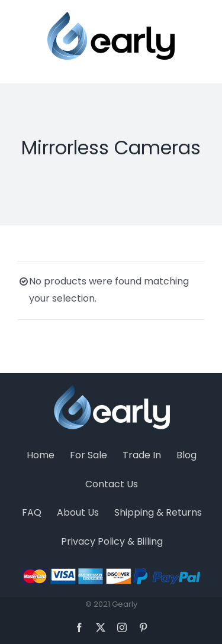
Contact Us (112, 484)
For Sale (89, 455)
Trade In (142, 455)
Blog (186, 455)
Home (41, 455)
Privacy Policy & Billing (112, 541)
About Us (78, 512)
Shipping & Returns (158, 512)
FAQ (32, 512)
